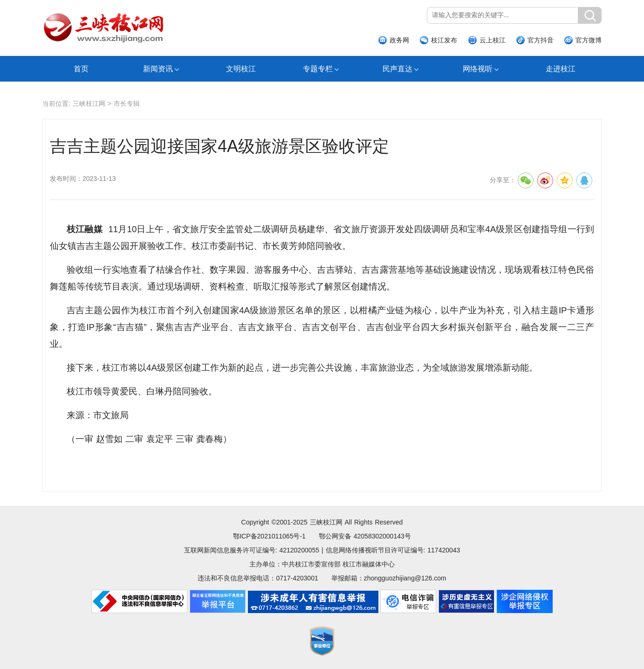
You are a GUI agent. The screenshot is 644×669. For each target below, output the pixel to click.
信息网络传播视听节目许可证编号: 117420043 (393, 550)
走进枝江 (561, 69)
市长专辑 (127, 103)
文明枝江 (241, 69)
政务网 (399, 40)
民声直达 (397, 69)
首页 (81, 69)
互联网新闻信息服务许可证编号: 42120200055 (252, 550)
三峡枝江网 (89, 103)
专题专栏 (318, 69)
